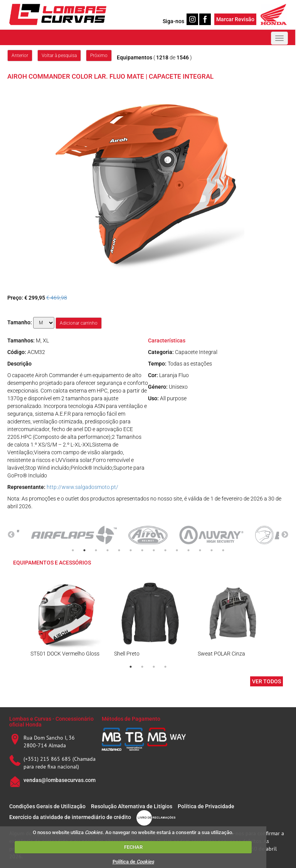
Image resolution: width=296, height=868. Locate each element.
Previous (11, 535)
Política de (133, 862)
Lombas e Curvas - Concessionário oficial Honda (51, 722)
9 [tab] (165, 550)
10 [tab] (177, 550)
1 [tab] (73, 550)
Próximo (99, 56)
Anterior (20, 56)
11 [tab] (188, 550)
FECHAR (133, 847)
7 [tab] (142, 550)
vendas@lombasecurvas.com (60, 780)
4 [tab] (108, 550)
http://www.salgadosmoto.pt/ (82, 487)
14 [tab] (223, 550)
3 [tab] (96, 550)
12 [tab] (200, 550)
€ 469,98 (57, 298)
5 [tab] (119, 550)
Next (285, 535)
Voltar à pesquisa (59, 56)
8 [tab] (154, 550)
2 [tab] (84, 550)
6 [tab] (131, 550)
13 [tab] (212, 550)
